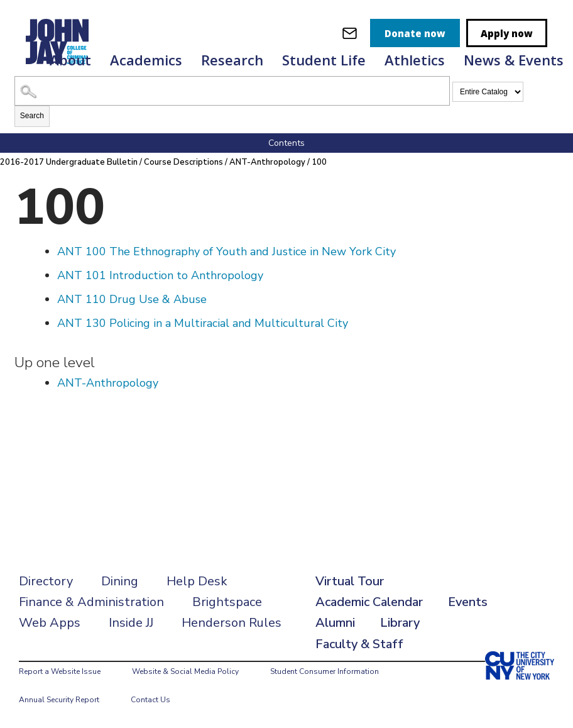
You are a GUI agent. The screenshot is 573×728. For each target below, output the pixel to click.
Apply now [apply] (507, 33)
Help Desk (197, 581)
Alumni (335, 623)
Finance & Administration (91, 602)
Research (232, 60)
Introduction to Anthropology (160, 275)
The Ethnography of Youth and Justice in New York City (226, 251)
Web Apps (50, 623)
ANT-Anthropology (267, 162)
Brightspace (227, 602)
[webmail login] (350, 33)
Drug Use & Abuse (132, 299)
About (70, 60)
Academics (146, 60)
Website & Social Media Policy (185, 671)
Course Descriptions (183, 162)
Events (468, 602)
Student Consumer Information (325, 671)
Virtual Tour (350, 581)
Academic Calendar (369, 602)
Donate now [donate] (415, 33)
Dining (120, 581)
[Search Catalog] (232, 91)
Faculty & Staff (359, 644)
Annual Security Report (59, 700)
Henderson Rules (232, 623)
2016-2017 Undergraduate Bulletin (69, 162)
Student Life (324, 60)
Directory (46, 581)
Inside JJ (131, 623)
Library (400, 623)
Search (32, 116)
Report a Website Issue (60, 671)
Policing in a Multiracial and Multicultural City (203, 323)
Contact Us (150, 700)
